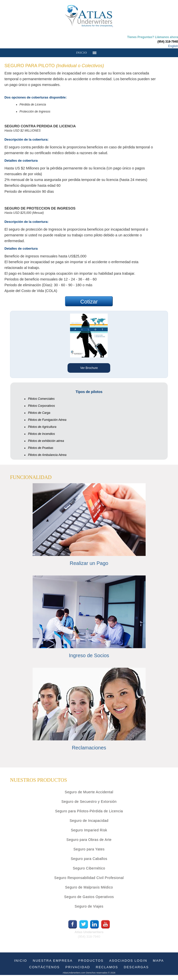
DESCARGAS (136, 967)
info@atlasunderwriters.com (89, 941)
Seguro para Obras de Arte (89, 840)
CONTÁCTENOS (44, 967)
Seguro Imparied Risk (89, 830)
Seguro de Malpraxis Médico (89, 887)
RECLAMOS (107, 967)
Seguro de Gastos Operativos (89, 897)
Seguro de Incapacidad (89, 821)
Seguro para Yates (89, 849)
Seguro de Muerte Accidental (89, 792)
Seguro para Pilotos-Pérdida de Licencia (89, 811)
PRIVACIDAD (78, 967)
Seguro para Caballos (89, 859)
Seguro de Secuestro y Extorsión (89, 802)
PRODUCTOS (91, 961)
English (173, 46)
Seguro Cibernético (89, 868)
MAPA (158, 961)
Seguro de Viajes (89, 906)
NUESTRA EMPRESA (53, 961)
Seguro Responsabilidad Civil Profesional (89, 878)
